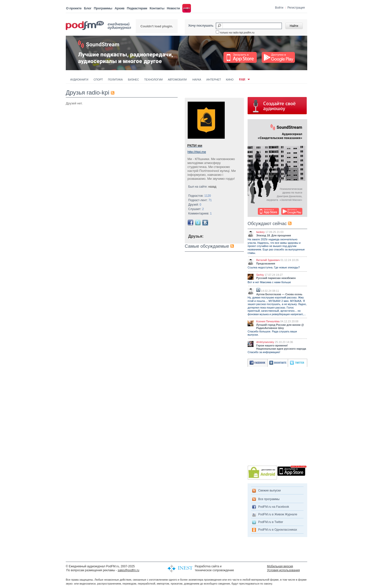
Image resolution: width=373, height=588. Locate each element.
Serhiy (260, 275)
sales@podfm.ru (129, 570)
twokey (260, 232)
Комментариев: (200, 213)
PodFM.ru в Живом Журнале (278, 514)
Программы (103, 8)
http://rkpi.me (197, 152)
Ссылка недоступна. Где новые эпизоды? (274, 267)
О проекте (74, 8)
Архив (119, 8)
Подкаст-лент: (200, 200)
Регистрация (296, 8)
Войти (279, 8)
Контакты (157, 8)
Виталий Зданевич (268, 260)
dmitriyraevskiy (265, 342)
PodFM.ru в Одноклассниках (278, 530)
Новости (173, 8)
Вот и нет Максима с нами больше (269, 282)
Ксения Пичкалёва (268, 321)
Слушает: (196, 209)
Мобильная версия (280, 566)
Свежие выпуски (270, 490)
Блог (88, 8)
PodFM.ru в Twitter (271, 522)
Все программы (269, 499)
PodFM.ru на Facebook (274, 507)
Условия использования (283, 570)
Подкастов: (200, 196)
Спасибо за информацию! (264, 352)
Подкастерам (137, 8)
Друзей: (195, 205)
